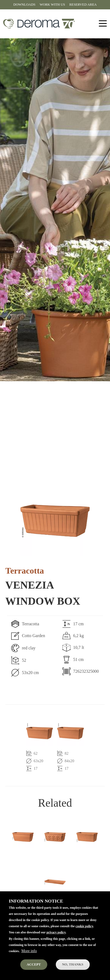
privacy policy (56, 936)
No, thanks (73, 968)
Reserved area (83, 5)
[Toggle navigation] (103, 24)
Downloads (24, 5)
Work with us (52, 5)
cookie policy (84, 929)
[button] (55, 521)
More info (29, 954)
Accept (34, 968)
